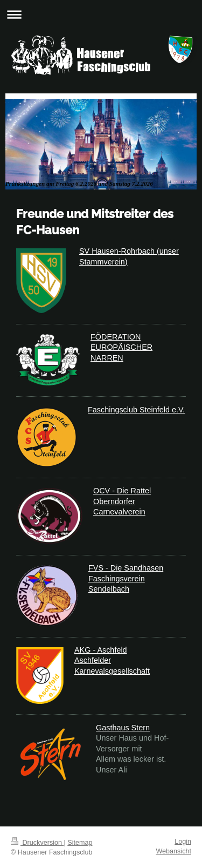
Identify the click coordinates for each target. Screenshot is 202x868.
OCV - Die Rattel (122, 491)
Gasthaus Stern (123, 728)
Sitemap (80, 843)
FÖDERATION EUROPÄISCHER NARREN (121, 347)
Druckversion (37, 843)
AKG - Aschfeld (101, 650)
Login (183, 842)
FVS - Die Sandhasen (126, 568)
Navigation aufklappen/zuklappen (101, 14)
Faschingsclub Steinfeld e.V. (136, 410)
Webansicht (173, 851)
